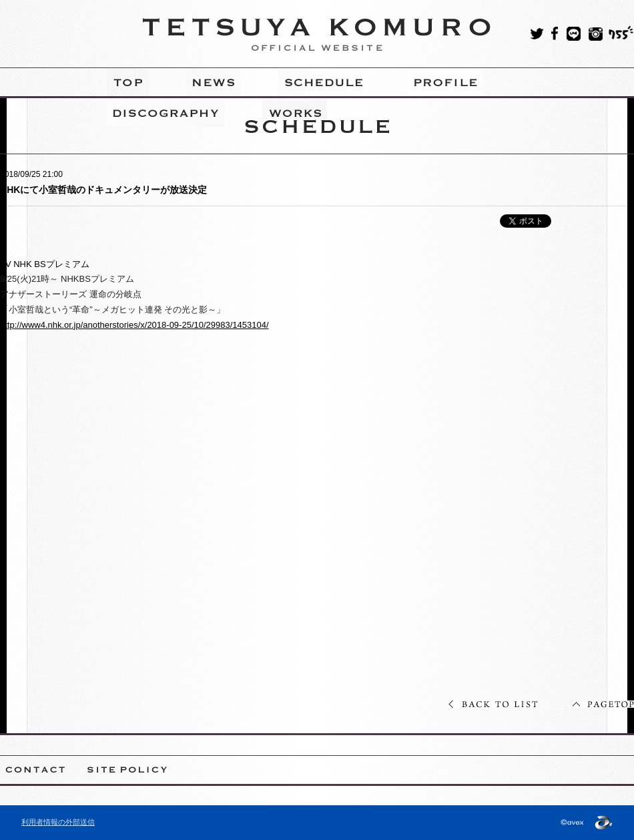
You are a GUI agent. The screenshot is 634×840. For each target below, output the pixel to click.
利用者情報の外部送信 (58, 822)
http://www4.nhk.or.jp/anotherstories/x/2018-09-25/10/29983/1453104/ (134, 325)
